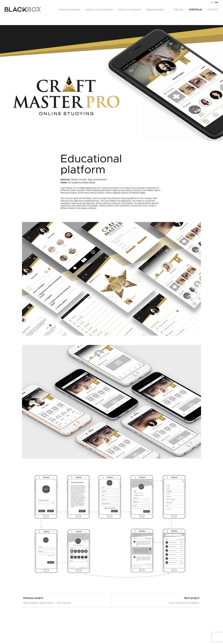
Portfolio (195, 10)
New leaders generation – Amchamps (47, 603)
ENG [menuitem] (216, 3)
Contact (213, 10)
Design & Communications (99, 10)
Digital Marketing (155, 10)
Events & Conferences (129, 10)
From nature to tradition (184, 603)
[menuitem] (212, 3)
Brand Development (70, 10)
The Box (179, 10)
